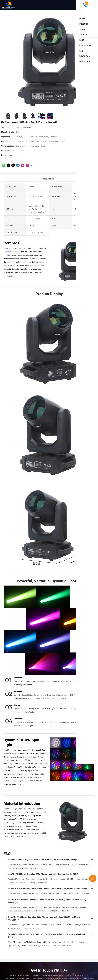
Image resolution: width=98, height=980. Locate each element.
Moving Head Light (11, 252)
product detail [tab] (49, 179)
